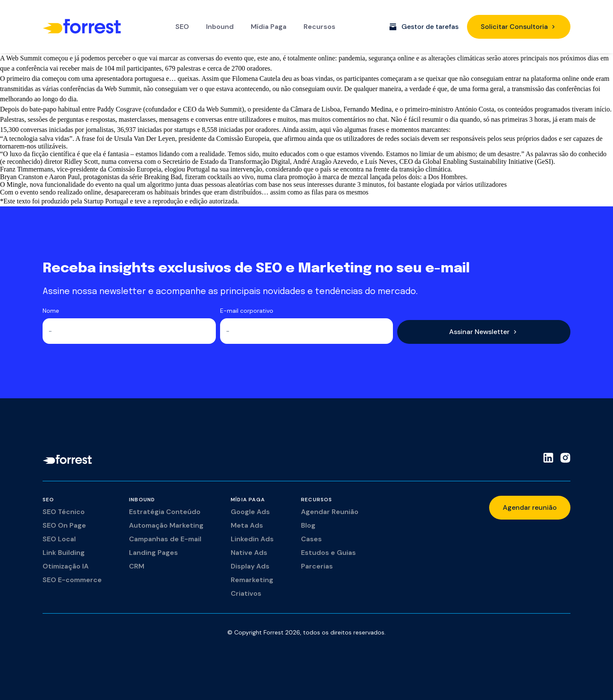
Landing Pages (153, 553)
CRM (137, 566)
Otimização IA (66, 566)
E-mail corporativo (247, 311)
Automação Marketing (166, 525)
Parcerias (317, 566)
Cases (311, 539)
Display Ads (250, 566)
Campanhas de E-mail (165, 539)
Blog (308, 525)
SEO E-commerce (72, 580)
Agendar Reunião (330, 512)
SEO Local (59, 539)
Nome (51, 311)
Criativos (246, 593)
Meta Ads (247, 525)
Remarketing (252, 580)
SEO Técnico (64, 512)
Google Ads (250, 512)
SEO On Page (64, 525)
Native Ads (249, 553)
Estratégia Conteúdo (165, 512)
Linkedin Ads (252, 539)
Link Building (64, 553)
